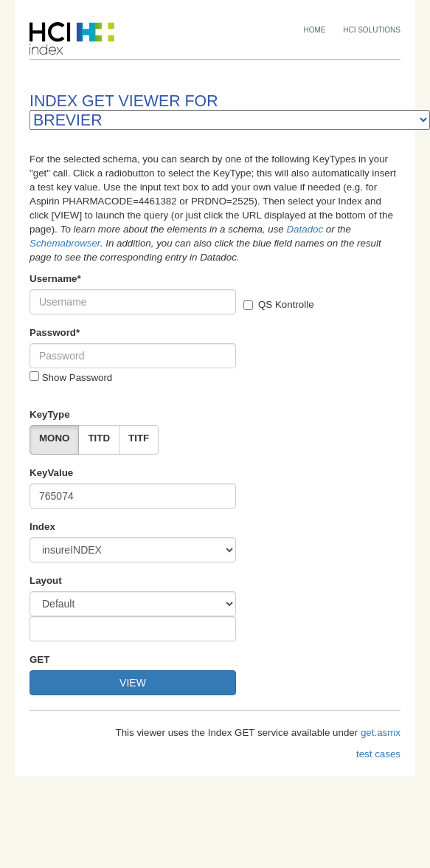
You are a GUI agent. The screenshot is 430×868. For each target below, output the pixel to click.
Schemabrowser (65, 243)
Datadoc (305, 229)
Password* (55, 333)
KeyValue (51, 473)
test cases (378, 754)
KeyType (50, 414)
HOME (315, 30)
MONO (54, 438)
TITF (139, 438)
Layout (46, 581)
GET (39, 659)
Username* (55, 279)
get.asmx (381, 733)
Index (42, 527)
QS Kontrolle (279, 304)
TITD (99, 438)
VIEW (133, 683)
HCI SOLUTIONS (372, 30)
